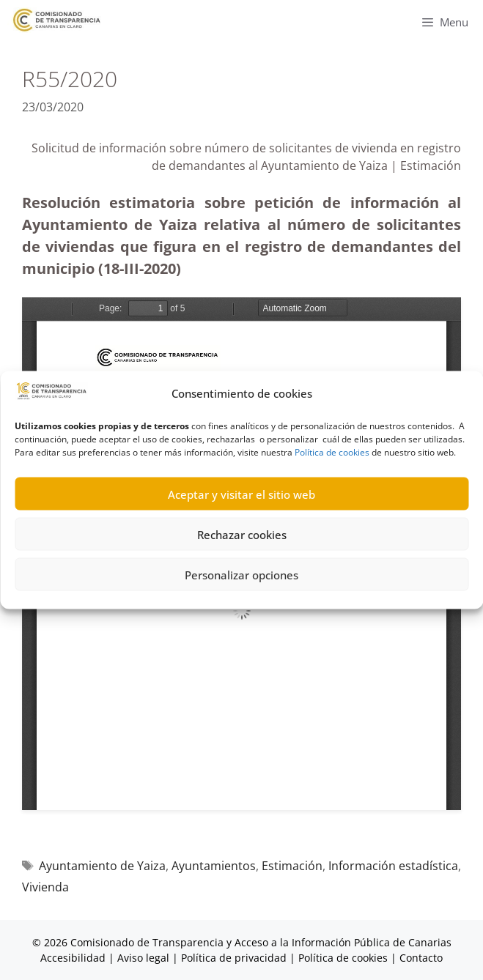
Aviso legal (143, 958)
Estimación (292, 866)
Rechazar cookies (242, 534)
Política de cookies (332, 452)
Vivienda (45, 887)
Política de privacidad (234, 958)
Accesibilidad (74, 958)
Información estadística (393, 866)
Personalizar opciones (241, 574)
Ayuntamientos (214, 866)
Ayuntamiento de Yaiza (102, 866)
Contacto (421, 958)
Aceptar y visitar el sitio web (241, 494)
